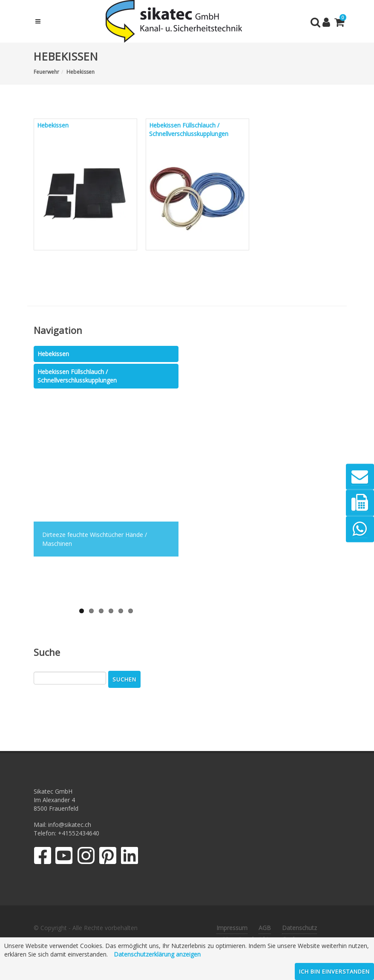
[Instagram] (86, 857)
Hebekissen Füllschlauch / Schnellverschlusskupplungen (77, 376)
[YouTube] (64, 857)
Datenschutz (299, 928)
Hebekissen (53, 354)
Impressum (232, 928)
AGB (265, 928)
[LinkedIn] (130, 857)
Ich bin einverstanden (334, 971)
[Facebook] (42, 857)
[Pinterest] (108, 857)
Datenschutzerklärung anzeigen (157, 954)
